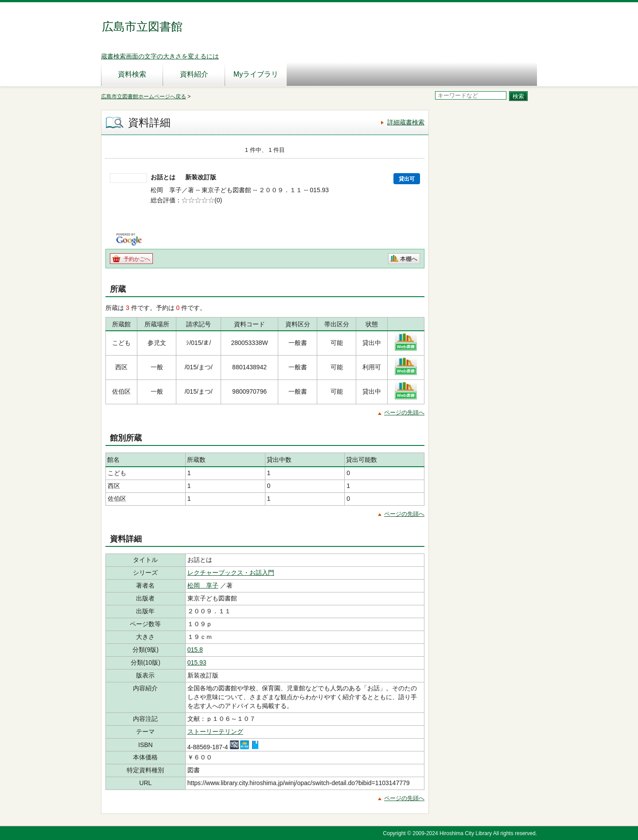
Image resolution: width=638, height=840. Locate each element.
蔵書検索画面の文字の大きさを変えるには (160, 56)
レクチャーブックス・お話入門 (231, 573)
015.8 (195, 650)
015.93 (197, 662)
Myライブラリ (256, 74)
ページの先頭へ (404, 412)
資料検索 (132, 74)
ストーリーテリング (215, 732)
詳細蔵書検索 (406, 122)
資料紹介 (194, 74)
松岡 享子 (203, 585)
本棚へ (409, 259)
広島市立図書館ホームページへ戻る (144, 97)
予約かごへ (137, 259)
